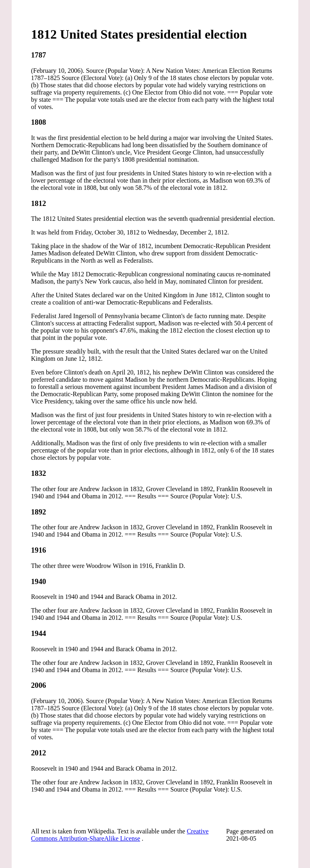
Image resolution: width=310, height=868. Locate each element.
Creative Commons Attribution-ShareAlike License (120, 835)
